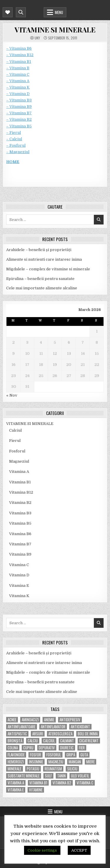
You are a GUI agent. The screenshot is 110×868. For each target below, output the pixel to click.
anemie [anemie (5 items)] (49, 720)
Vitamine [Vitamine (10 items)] (36, 790)
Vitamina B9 (20, 554)
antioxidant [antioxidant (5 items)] (80, 727)
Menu (59, 12)
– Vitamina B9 (19, 107)
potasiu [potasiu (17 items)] (33, 769)
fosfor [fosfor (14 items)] (35, 755)
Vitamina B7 (20, 544)
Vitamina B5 (20, 523)
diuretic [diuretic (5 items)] (67, 748)
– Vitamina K (18, 87)
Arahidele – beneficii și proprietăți (39, 250)
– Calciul (14, 139)
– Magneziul (18, 152)
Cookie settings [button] (42, 850)
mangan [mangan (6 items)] (75, 762)
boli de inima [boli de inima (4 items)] (88, 734)
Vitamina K (19, 596)
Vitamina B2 (20, 503)
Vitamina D (19, 575)
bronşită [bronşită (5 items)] (15, 741)
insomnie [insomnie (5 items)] (36, 762)
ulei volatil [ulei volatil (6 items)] (80, 776)
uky (37, 38)
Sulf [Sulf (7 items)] (48, 776)
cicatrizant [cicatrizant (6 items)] (89, 741)
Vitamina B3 (20, 513)
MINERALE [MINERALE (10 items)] (15, 769)
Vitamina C (19, 565)
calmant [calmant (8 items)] (67, 741)
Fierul (15, 441)
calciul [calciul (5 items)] (49, 741)
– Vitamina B (18, 68)
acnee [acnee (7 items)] (12, 720)
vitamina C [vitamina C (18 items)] (85, 783)
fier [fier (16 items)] (82, 748)
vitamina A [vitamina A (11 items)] (16, 783)
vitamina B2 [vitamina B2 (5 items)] (62, 783)
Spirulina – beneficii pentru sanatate (40, 279)
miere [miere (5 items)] (90, 762)
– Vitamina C (18, 74)
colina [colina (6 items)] (13, 748)
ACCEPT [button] (79, 850)
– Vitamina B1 (19, 62)
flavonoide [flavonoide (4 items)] (16, 755)
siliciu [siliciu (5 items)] (72, 769)
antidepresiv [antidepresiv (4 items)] (70, 720)
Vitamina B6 (20, 534)
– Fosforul (16, 145)
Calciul (15, 430)
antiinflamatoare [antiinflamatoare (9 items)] (22, 727)
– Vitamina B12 (20, 55)
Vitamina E (19, 586)
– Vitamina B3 (19, 100)
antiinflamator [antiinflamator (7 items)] (53, 727)
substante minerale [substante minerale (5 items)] (24, 776)
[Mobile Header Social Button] (8, 12)
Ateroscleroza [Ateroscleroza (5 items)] (60, 734)
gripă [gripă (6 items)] (71, 755)
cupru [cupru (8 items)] (28, 748)
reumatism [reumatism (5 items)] (53, 769)
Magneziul (19, 461)
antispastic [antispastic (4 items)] (17, 734)
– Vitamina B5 (19, 126)
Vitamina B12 (21, 492)
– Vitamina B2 (19, 119)
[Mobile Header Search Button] (21, 12)
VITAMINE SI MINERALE (55, 30)
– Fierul (13, 133)
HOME (13, 162)
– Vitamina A (18, 81)
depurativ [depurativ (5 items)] (47, 748)
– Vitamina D (18, 94)
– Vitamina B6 (19, 48)
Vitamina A (19, 472)
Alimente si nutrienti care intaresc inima (44, 259)
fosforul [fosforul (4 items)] (54, 755)
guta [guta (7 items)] (84, 755)
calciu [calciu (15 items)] (33, 741)
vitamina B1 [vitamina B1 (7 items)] (38, 783)
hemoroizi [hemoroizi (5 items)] (16, 762)
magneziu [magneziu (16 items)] (56, 762)
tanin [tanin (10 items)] (61, 776)
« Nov (12, 395)
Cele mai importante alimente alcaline (42, 288)
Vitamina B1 (20, 482)
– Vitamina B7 (19, 113)
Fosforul (17, 451)
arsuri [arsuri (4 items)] (38, 734)
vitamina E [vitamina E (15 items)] (16, 790)
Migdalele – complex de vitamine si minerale (48, 269)
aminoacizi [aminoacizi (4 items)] (30, 720)
